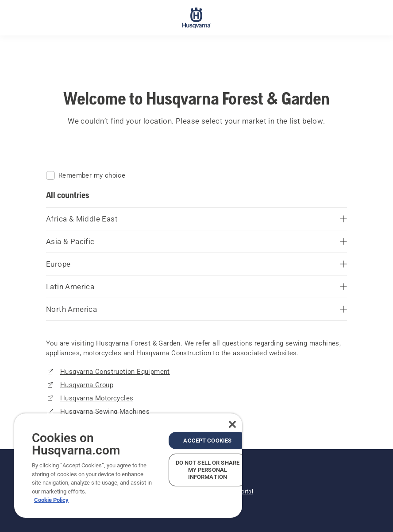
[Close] (232, 424)
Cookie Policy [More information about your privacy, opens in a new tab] (51, 500)
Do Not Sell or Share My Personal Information (208, 470)
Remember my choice (86, 175)
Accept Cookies (207, 441)
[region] (128, 466)
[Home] (197, 18)
